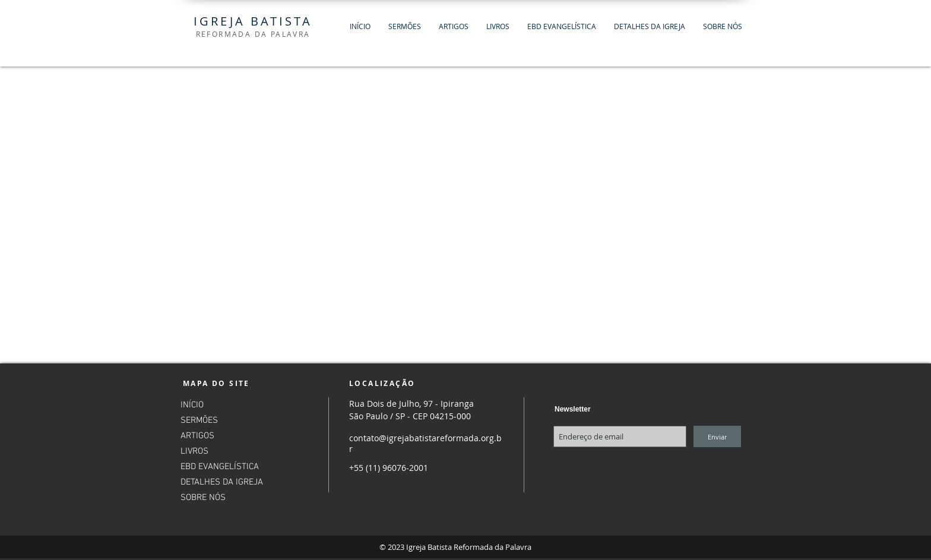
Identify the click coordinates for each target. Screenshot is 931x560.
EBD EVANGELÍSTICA (220, 467)
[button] (405, 26)
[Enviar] (717, 436)
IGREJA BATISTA (253, 21)
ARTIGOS (197, 436)
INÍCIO (192, 405)
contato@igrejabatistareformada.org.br (425, 443)
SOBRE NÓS (203, 498)
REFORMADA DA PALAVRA (253, 34)
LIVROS (194, 451)
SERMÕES (199, 420)
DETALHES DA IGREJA (222, 482)
